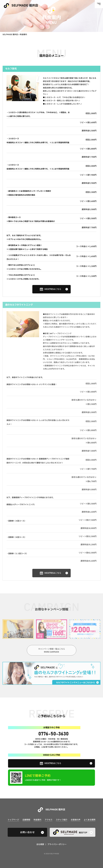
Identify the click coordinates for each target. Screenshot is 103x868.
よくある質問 (90, 820)
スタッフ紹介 (62, 820)
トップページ (13, 820)
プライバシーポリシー (57, 845)
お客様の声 (76, 820)
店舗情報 (26, 820)
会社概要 (40, 845)
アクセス (49, 820)
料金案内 (37, 820)
